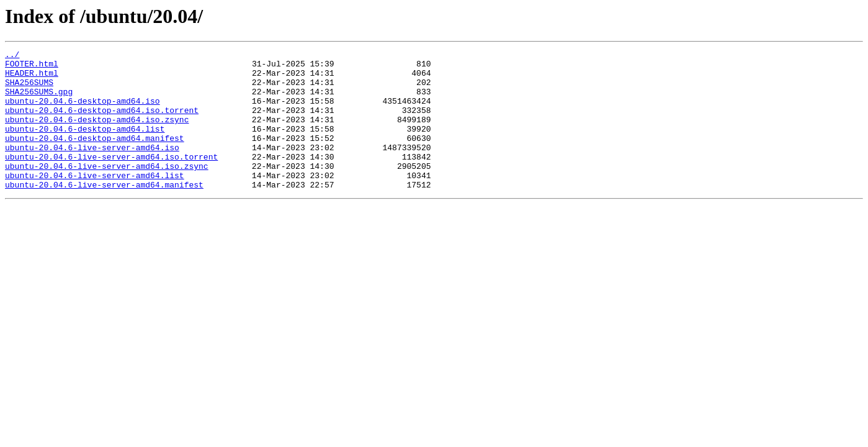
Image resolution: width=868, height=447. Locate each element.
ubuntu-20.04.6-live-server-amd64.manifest (104, 212)
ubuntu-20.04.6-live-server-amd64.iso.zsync (107, 190)
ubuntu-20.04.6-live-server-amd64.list (95, 201)
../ (12, 56)
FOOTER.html (32, 67)
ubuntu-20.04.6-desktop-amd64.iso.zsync (97, 134)
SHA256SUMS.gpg (39, 101)
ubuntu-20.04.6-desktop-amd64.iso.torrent (102, 123)
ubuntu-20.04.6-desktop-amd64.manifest (95, 156)
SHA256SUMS (29, 89)
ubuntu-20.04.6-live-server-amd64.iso (92, 168)
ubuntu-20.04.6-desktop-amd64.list (85, 145)
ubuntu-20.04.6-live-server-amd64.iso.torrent (111, 179)
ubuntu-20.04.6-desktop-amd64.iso (83, 112)
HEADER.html (32, 78)
